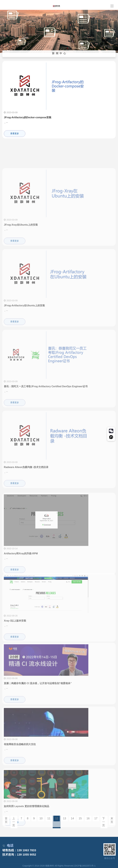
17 (96, 818)
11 (49, 818)
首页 (6, 820)
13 (65, 818)
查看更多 (15, 136)
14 (72, 818)
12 (57, 818)
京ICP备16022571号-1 (85, 866)
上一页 (14, 822)
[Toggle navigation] (112, 6)
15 (80, 818)
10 (41, 818)
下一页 (104, 822)
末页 (112, 820)
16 (88, 818)
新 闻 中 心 (59, 54)
